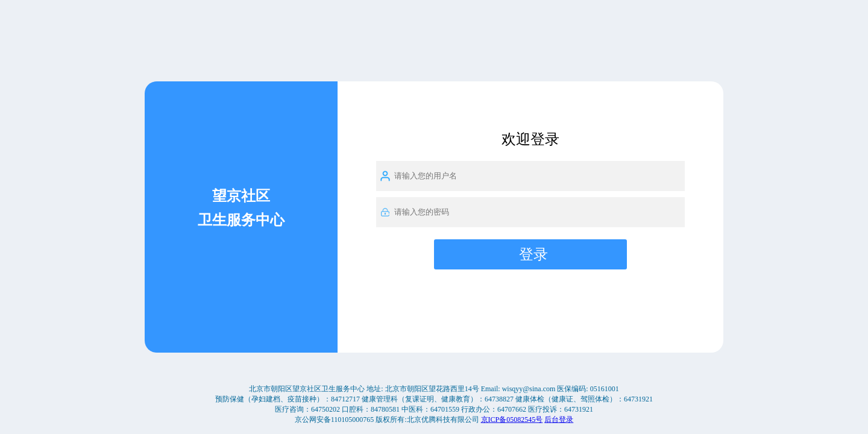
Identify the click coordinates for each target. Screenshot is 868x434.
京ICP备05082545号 (512, 419)
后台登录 (559, 419)
